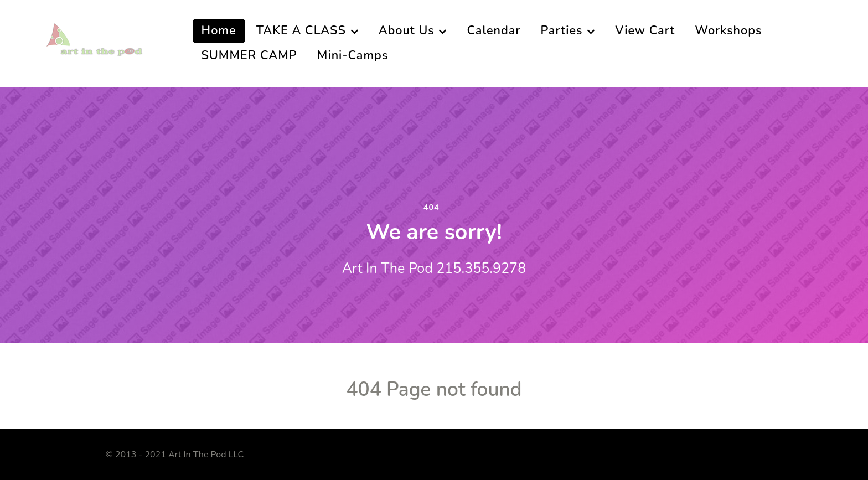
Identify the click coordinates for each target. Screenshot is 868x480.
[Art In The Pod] (100, 43)
